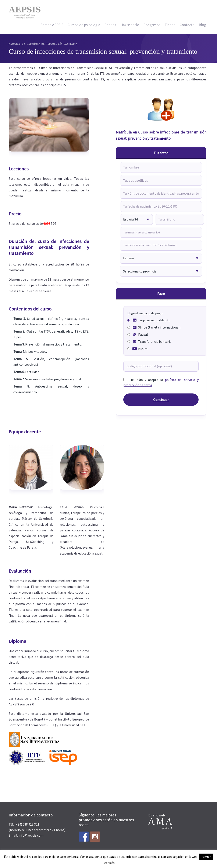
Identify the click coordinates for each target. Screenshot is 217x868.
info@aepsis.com (31, 835)
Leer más (109, 863)
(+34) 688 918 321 (27, 824)
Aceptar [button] (206, 857)
